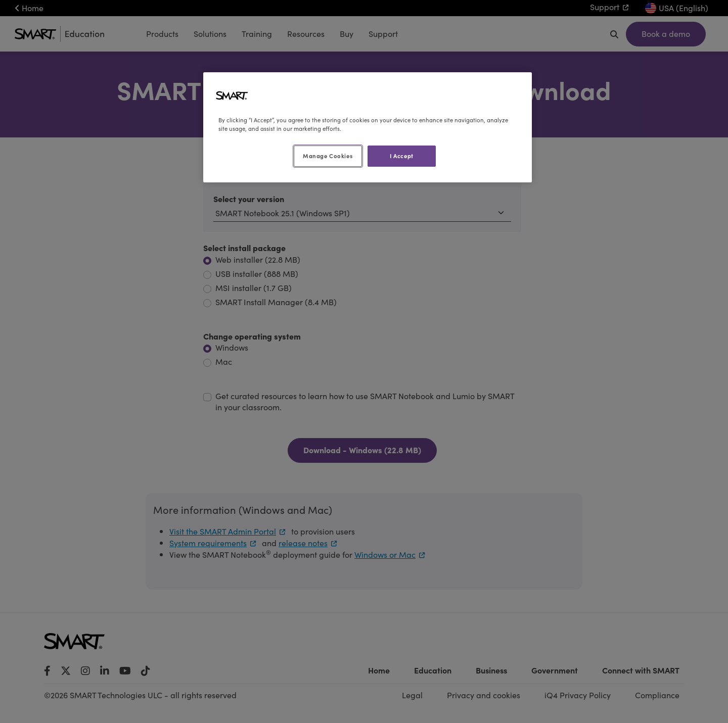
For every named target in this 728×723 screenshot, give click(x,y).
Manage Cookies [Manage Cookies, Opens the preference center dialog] (328, 156)
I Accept (402, 156)
